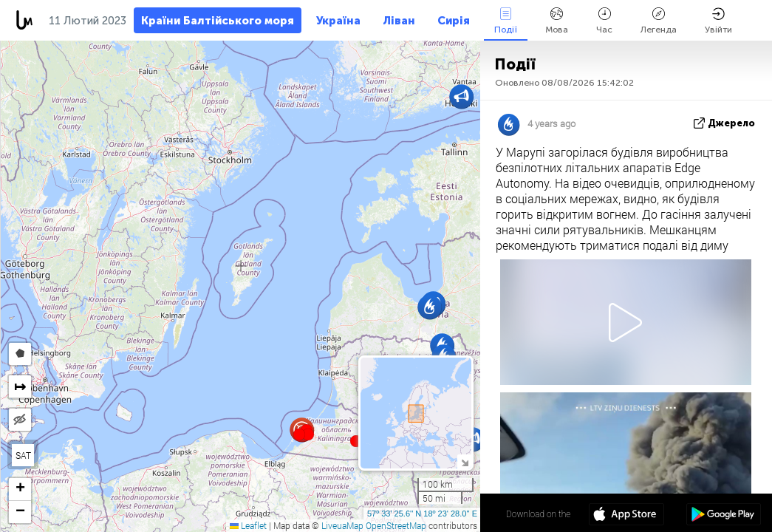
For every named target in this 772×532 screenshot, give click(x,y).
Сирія (454, 21)
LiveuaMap (342, 525)
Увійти (718, 21)
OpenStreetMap (396, 525)
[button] (308, 434)
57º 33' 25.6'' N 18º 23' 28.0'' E (422, 514)
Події (506, 21)
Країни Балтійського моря (218, 21)
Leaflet (248, 525)
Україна (338, 21)
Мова (557, 21)
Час (604, 21)
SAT (23, 455)
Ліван (399, 21)
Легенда (659, 21)
